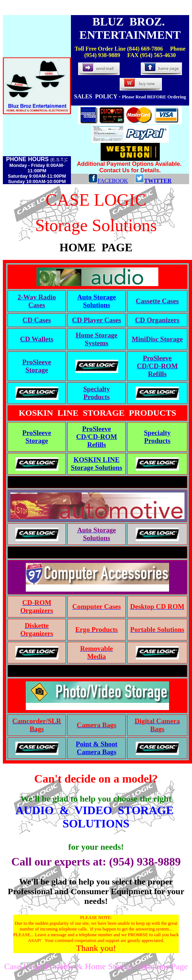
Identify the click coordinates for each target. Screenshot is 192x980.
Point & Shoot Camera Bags (96, 748)
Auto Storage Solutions (96, 301)
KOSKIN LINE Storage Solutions (97, 464)
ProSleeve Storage (37, 437)
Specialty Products (157, 437)
